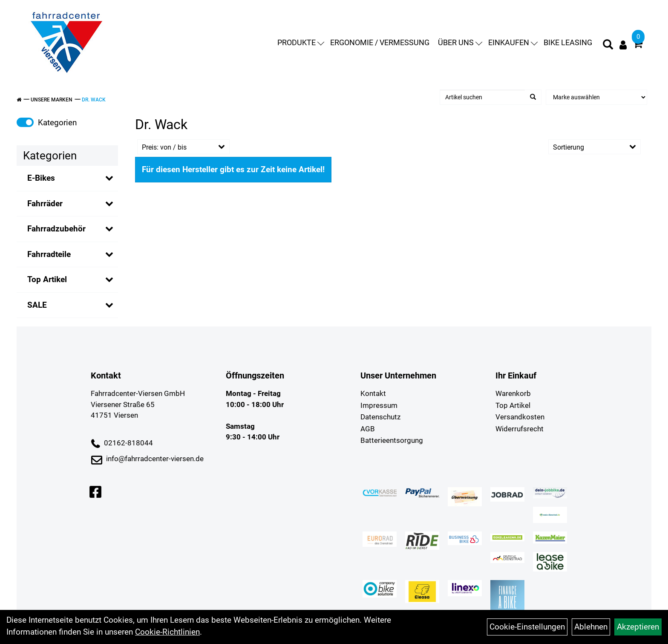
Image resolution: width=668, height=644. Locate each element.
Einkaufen (513, 42)
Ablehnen (591, 627)
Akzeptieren (638, 627)
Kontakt (373, 393)
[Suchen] (533, 97)
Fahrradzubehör (56, 229)
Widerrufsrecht (520, 429)
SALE (37, 305)
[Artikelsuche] (608, 46)
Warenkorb (513, 393)
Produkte (301, 42)
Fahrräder (45, 204)
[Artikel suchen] (482, 97)
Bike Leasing (568, 42)
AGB (368, 429)
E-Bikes (41, 178)
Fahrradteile (49, 254)
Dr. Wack (94, 100)
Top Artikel (47, 279)
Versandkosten (520, 417)
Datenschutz (380, 417)
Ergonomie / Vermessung (380, 42)
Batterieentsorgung (392, 440)
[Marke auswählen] (596, 97)
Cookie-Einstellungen (527, 627)
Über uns (460, 42)
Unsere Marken (52, 100)
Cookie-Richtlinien (167, 632)
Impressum (379, 405)
